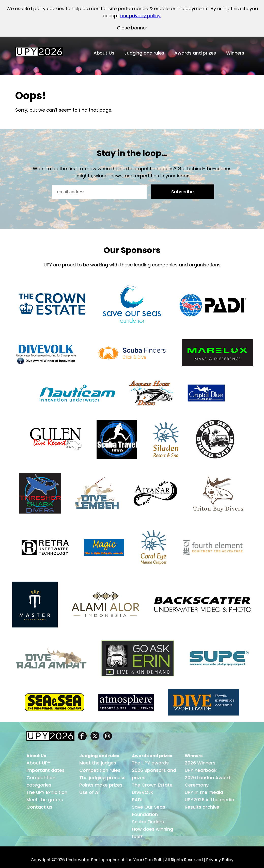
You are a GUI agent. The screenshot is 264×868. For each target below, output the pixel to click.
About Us (104, 53)
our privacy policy (140, 16)
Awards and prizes (195, 53)
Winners (235, 53)
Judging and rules (144, 53)
